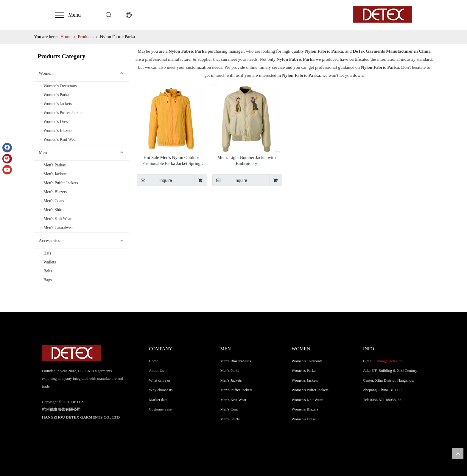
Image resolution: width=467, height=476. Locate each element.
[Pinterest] (7, 159)
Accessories (49, 241)
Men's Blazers (55, 192)
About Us (156, 370)
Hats (47, 253)
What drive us (160, 380)
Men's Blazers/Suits (236, 361)
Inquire (155, 180)
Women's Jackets (58, 104)
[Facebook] (7, 148)
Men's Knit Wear (57, 219)
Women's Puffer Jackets (63, 113)
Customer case (160, 409)
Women (46, 73)
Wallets (50, 262)
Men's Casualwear (59, 228)
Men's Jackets (55, 174)
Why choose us (161, 390)
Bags (48, 280)
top (458, 454)
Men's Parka (230, 370)
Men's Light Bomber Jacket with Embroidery (247, 160)
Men (43, 152)
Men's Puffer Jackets (61, 183)
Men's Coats (54, 201)
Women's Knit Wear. (308, 400)
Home (154, 361)
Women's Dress (56, 122)
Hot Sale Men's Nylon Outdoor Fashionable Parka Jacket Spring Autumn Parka (171, 161)
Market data (158, 400)
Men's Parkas (55, 165)
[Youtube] (7, 170)
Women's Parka (56, 95)
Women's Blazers (58, 131)
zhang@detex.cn (389, 361)
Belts (48, 271)
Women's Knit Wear (60, 139)
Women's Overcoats (60, 86)
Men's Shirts (54, 210)
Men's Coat (229, 409)
